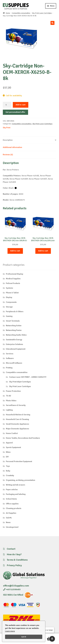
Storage (9, 307)
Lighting (9, 410)
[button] (52, 23)
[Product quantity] (7, 105)
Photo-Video (11, 401)
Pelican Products (13, 283)
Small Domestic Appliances (17, 424)
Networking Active (14, 326)
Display (9, 297)
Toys (8, 466)
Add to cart (21, 105)
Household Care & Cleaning (17, 419)
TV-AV (8, 396)
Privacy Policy (14, 565)
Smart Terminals (13, 321)
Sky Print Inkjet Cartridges (20, 382)
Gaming (9, 316)
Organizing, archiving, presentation (21, 480)
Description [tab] (8, 140)
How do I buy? (14, 554)
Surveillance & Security (16, 405)
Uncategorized (12, 527)
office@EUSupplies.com (16, 586)
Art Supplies (11, 513)
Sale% (9, 518)
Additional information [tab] (12, 147)
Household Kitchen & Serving (18, 415)
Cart (47, 638)
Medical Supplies (13, 279)
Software (10, 358)
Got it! (24, 637)
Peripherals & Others (15, 312)
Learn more (10, 631)
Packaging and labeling (16, 494)
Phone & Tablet (12, 293)
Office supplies (12, 504)
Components (11, 302)
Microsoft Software (14, 363)
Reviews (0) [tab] (8, 155)
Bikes (8, 452)
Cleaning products (14, 508)
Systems (9, 288)
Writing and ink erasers (16, 485)
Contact (11, 549)
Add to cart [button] (15, 251)
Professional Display (15, 274)
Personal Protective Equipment (19, 461)
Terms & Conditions (17, 560)
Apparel (9, 443)
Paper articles (12, 490)
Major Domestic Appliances (17, 429)
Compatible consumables (21, 13)
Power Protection (13, 391)
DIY (7, 457)
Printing (9, 368)
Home (8, 13)
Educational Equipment (16, 349)
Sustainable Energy (14, 340)
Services (10, 354)
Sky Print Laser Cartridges (42, 13)
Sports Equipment (13, 447)
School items (11, 499)
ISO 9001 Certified (13, 595)
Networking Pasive (14, 330)
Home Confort (12, 433)
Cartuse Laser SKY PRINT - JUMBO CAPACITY (28, 377)
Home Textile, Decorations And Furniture (23, 438)
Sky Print (7, 128)
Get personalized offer (15, 112)
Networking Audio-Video (16, 335)
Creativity (10, 475)
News (8, 522)
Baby (8, 471)
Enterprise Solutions (14, 344)
